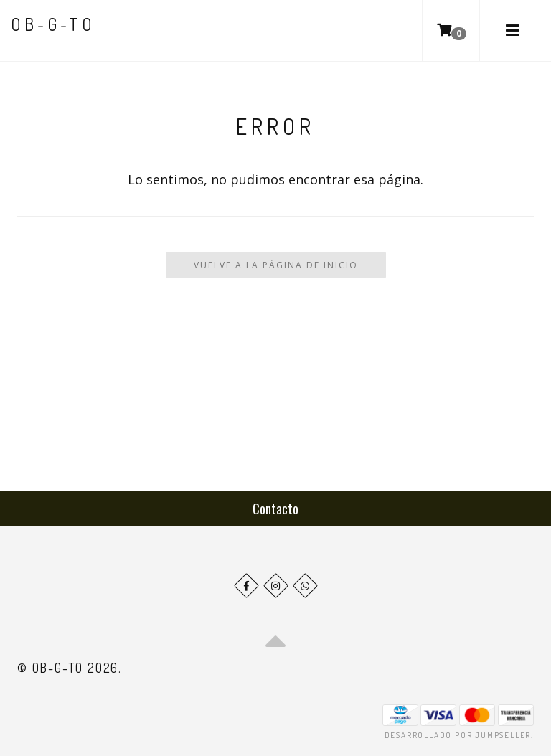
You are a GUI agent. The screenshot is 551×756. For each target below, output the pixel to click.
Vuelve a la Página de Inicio (276, 265)
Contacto (275, 509)
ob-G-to (53, 24)
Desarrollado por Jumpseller (458, 735)
